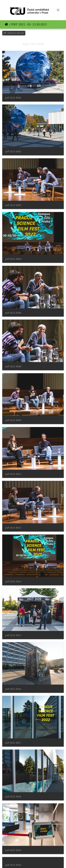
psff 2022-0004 (13, 259)
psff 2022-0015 (13, 635)
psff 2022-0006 (13, 313)
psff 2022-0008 (13, 366)
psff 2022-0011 (13, 474)
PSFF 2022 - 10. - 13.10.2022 (29, 24)
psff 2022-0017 (13, 743)
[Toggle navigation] (58, 10)
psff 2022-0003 (13, 205)
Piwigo (39, 862)
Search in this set (14, 33)
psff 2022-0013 (13, 528)
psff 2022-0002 (13, 152)
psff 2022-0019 (13, 850)
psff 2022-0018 (13, 797)
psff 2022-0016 (13, 689)
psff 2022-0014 (13, 582)
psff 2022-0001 (13, 98)
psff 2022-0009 (13, 420)
